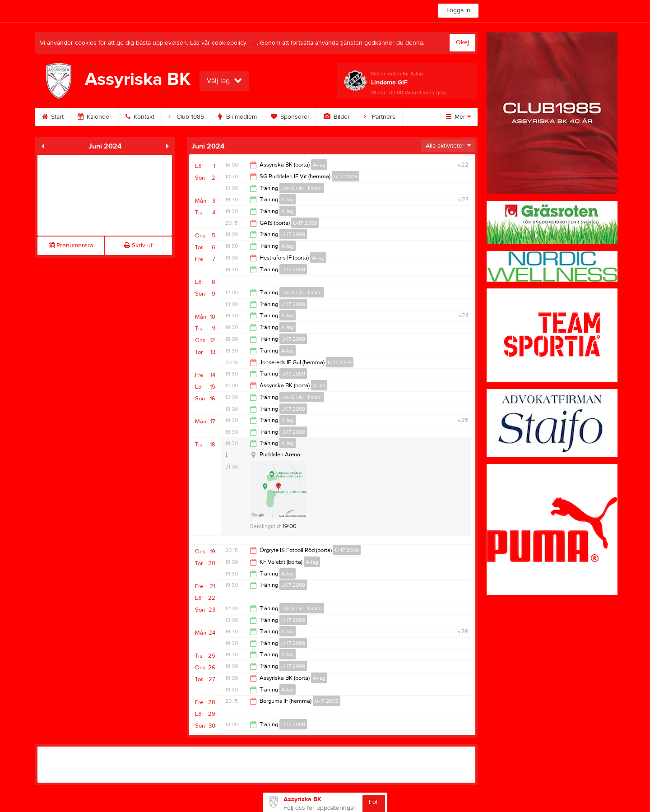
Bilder (337, 117)
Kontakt (140, 117)
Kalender (95, 117)
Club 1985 (186, 117)
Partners (380, 117)
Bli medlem (237, 117)
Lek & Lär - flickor (302, 188)
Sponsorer (290, 117)
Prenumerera (71, 246)
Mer (458, 117)
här (253, 43)
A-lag (319, 165)
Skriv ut (138, 246)
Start (53, 117)
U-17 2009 (346, 176)
